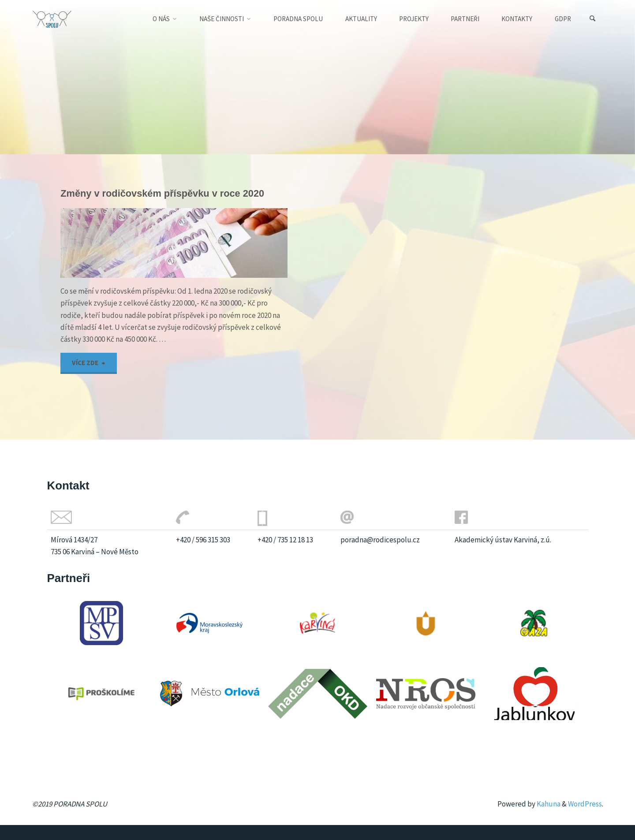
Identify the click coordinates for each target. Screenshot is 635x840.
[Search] (593, 19)
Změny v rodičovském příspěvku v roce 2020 (162, 193)
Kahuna (548, 804)
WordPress (585, 804)
